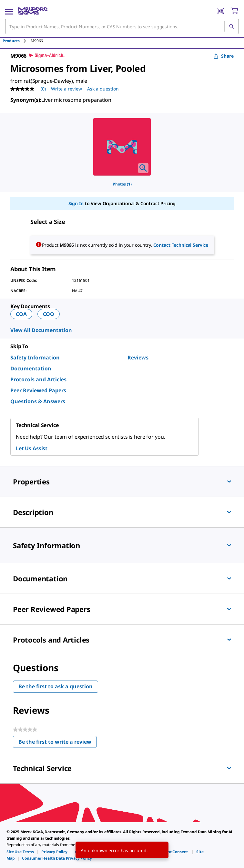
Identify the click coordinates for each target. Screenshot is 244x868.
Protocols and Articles (38, 379)
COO (49, 314)
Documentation (31, 368)
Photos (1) (122, 184)
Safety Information (35, 358)
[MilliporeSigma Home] (33, 11)
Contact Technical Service (181, 245)
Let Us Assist (32, 448)
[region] (122, 147)
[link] (20, 852)
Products (11, 41)
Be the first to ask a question (56, 686)
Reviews (138, 358)
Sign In (76, 203)
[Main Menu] (9, 11)
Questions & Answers (38, 401)
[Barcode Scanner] (221, 11)
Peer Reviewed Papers (38, 390)
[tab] (17, 41)
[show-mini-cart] (234, 11)
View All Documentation (41, 330)
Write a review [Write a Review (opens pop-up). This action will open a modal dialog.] (66, 89)
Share (224, 56)
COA (21, 314)
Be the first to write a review (58, 743)
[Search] (231, 26)
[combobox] (122, 26)
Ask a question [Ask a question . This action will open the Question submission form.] (103, 89)
